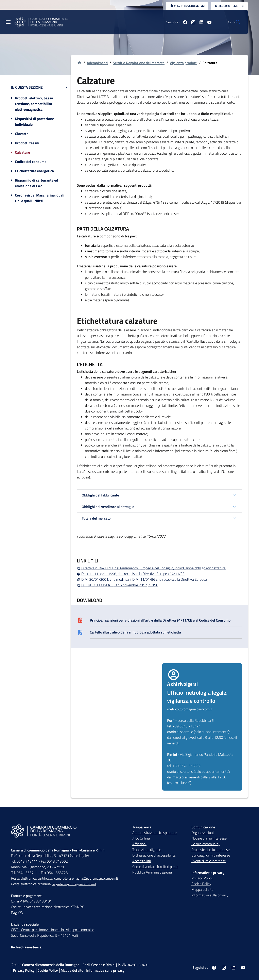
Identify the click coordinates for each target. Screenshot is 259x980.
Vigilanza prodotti (184, 63)
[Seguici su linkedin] (192, 22)
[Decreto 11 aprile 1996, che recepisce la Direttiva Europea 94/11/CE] (159, 574)
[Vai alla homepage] (79, 63)
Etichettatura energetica (34, 171)
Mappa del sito (202, 890)
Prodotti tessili (27, 143)
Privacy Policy (202, 878)
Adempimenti (97, 63)
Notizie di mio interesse (209, 838)
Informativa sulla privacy (210, 895)
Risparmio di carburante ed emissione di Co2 (37, 183)
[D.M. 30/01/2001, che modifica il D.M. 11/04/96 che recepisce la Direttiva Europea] (159, 579)
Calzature (22, 152)
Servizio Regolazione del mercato (139, 63)
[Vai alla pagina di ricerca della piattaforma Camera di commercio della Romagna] (236, 22)
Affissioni (139, 844)
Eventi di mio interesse (209, 861)
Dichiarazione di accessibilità (154, 855)
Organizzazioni (203, 833)
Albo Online (141, 838)
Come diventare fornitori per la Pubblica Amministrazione (155, 870)
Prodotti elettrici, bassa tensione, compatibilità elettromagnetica (34, 104)
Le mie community (205, 844)
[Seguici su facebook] (175, 22)
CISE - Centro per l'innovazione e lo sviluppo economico (53, 930)
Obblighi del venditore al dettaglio (108, 507)
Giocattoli (23, 134)
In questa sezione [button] (40, 87)
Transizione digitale (147, 850)
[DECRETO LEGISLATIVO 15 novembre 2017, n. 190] (159, 585)
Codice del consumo (31, 162)
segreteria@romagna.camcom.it (74, 884)
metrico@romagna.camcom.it (190, 709)
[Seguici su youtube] (200, 22)
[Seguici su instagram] (184, 22)
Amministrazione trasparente (154, 833)
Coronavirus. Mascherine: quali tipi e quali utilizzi (40, 198)
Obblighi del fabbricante (100, 495)
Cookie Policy (201, 884)
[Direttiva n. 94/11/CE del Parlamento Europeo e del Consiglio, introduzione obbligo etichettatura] (159, 568)
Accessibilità (142, 861)
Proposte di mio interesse (211, 850)
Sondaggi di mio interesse (211, 855)
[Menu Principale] (8, 22)
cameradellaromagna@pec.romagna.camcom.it (86, 879)
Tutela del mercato (96, 518)
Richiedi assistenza (26, 947)
